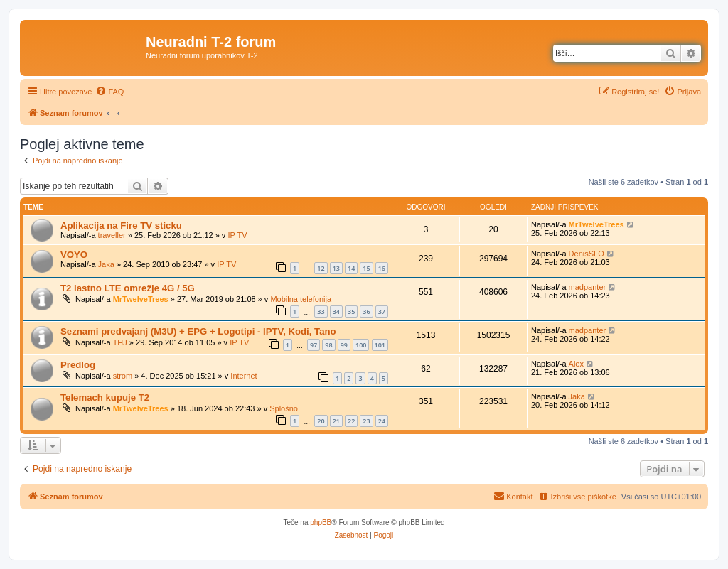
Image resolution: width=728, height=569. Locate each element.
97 (314, 345)
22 (351, 421)
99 (344, 345)
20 (321, 421)
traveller (112, 235)
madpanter (588, 287)
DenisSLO (587, 254)
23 (366, 421)
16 (382, 268)
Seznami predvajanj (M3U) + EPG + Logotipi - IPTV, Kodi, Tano (198, 331)
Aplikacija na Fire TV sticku (121, 226)
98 (328, 345)
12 (321, 268)
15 (366, 268)
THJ (120, 342)
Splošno (284, 408)
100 (361, 345)
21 (336, 421)
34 (336, 311)
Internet (243, 376)
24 (382, 421)
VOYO (74, 255)
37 (382, 311)
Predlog (78, 365)
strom (123, 376)
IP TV (237, 235)
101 (380, 345)
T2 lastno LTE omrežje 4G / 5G (128, 288)
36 (366, 311)
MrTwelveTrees (596, 224)
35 (351, 311)
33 (321, 311)
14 (351, 268)
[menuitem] (109, 92)
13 (336, 268)
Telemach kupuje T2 (105, 397)
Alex (576, 364)
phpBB (321, 522)
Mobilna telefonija (301, 299)
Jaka (106, 264)
